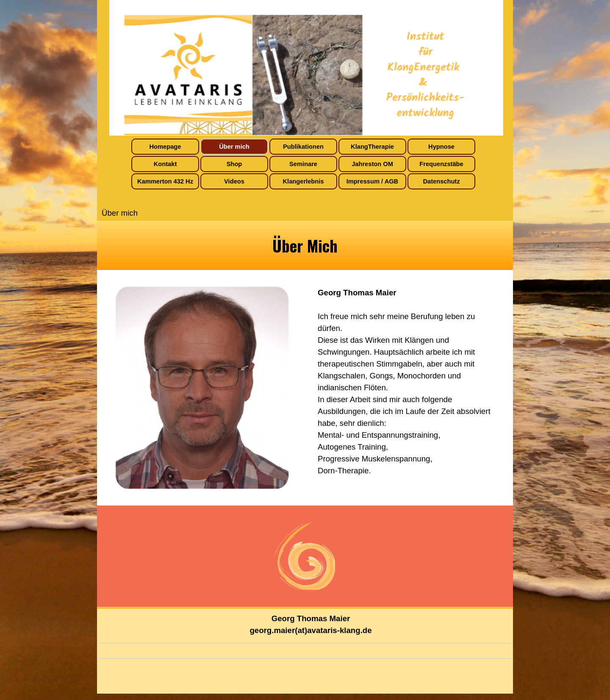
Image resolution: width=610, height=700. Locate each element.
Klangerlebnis (304, 181)
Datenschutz (441, 181)
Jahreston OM (372, 164)
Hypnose (441, 147)
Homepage (165, 147)
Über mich (234, 147)
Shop (234, 164)
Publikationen (303, 147)
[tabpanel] (305, 245)
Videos (234, 181)
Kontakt (165, 164)
